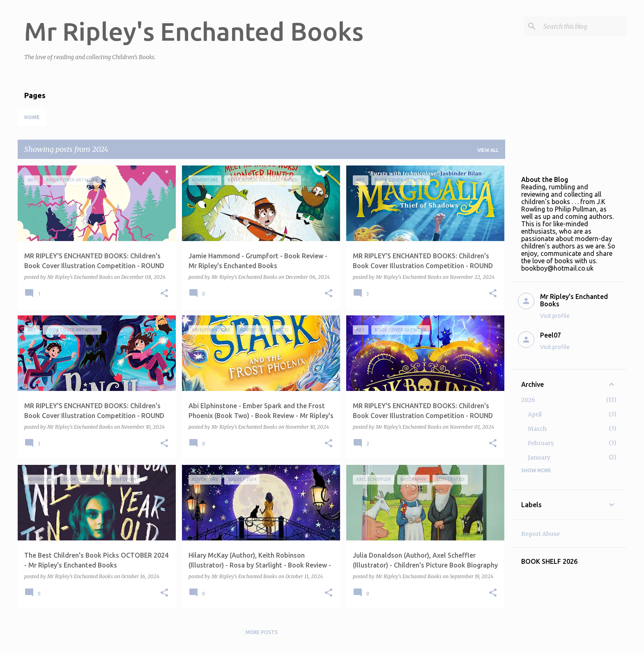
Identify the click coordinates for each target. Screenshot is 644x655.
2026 (528, 400)
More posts (262, 632)
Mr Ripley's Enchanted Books (194, 31)
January (539, 457)
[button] (164, 294)
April (535, 414)
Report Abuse (540, 534)
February (541, 443)
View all (488, 150)
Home (32, 117)
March (537, 429)
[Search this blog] (583, 26)
